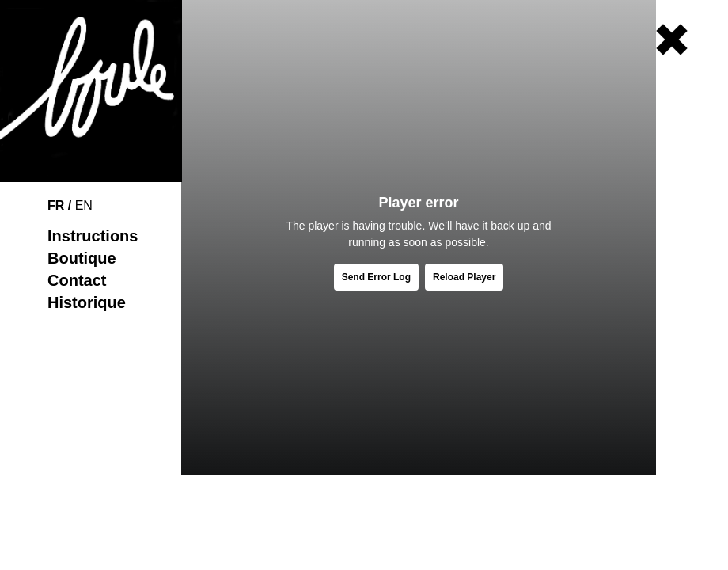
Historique (87, 302)
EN (84, 205)
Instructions (93, 236)
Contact (77, 280)
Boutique (82, 258)
